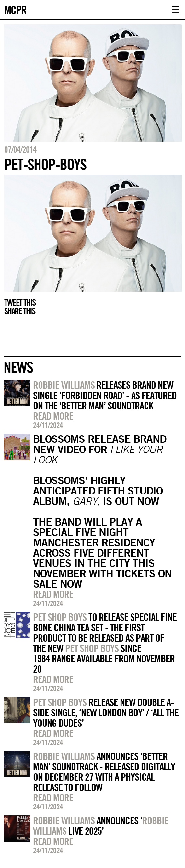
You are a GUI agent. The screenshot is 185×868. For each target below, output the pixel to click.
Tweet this (20, 302)
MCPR (15, 9)
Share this (20, 311)
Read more (53, 416)
